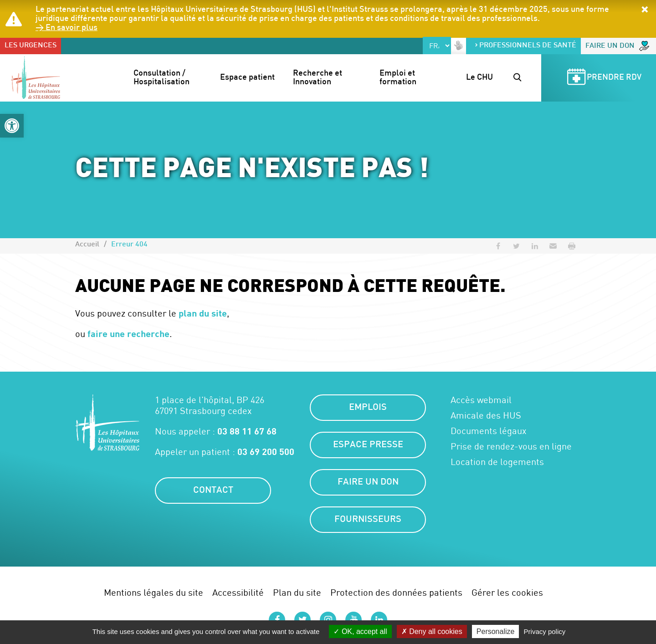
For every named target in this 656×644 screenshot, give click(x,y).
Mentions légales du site (154, 592)
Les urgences (31, 46)
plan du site (203, 313)
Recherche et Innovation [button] (318, 78)
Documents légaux (489, 431)
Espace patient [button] (247, 78)
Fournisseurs (368, 520)
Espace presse (368, 445)
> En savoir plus (67, 28)
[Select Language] (437, 46)
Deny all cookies (432, 631)
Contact (213, 491)
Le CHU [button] (479, 78)
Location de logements (497, 462)
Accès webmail (481, 400)
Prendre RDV (603, 78)
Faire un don (617, 46)
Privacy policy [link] (545, 631)
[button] (12, 126)
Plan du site (297, 592)
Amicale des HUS (486, 415)
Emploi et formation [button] (398, 78)
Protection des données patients (396, 592)
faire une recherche (128, 333)
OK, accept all (360, 631)
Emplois (368, 408)
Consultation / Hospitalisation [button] (161, 78)
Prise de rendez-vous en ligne (511, 446)
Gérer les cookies (507, 592)
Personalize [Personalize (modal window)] (496, 631)
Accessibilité (238, 592)
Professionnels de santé (525, 46)
